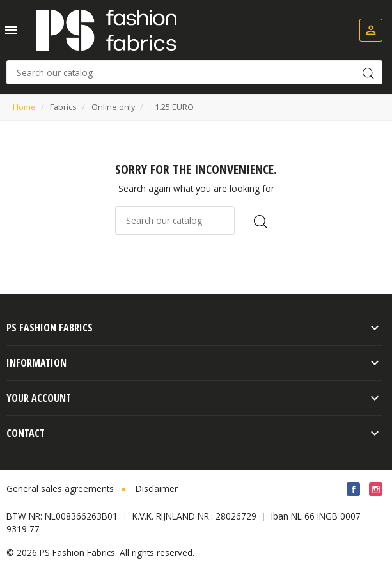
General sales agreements (60, 489)
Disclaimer (157, 489)
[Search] (194, 72)
